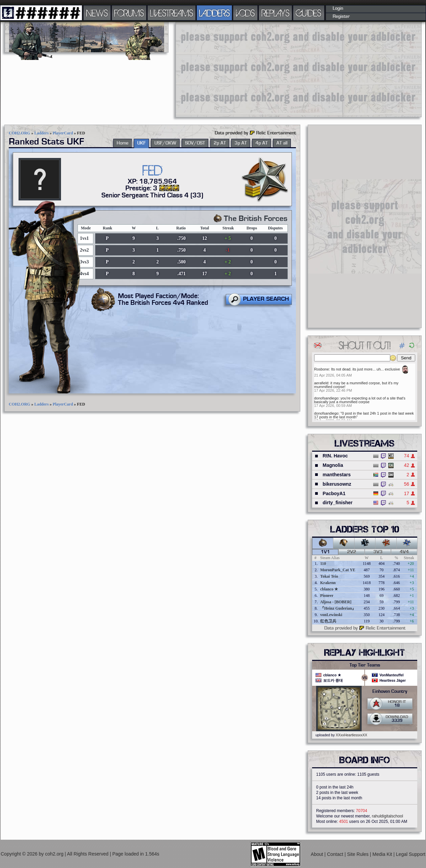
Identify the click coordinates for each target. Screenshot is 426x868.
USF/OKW (165, 143)
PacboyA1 (334, 493)
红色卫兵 (328, 621)
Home (123, 143)
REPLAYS (276, 13)
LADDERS (215, 13)
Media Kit (383, 854)
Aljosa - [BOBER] (336, 602)
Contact (336, 854)
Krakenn (328, 583)
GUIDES (309, 13)
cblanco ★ (329, 589)
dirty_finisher (338, 503)
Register (341, 17)
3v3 (378, 552)
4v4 (404, 552)
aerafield (321, 383)
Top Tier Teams (365, 665)
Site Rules (359, 854)
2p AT (220, 143)
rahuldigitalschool (387, 816)
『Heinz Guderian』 (338, 608)
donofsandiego (326, 398)
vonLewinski (331, 615)
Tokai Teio (329, 576)
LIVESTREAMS (172, 13)
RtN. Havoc (335, 456)
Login (338, 8)
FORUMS (129, 13)
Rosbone (322, 369)
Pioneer (327, 596)
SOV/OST (195, 143)
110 (323, 564)
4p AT (262, 143)
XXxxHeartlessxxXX (351, 735)
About (317, 854)
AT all (282, 143)
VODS (245, 13)
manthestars (337, 475)
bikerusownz (337, 484)
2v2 (352, 552)
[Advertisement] (269, 69)
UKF (141, 143)
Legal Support (411, 854)
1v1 (325, 552)
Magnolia (333, 465)
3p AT (241, 143)
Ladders (42, 133)
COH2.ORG (20, 133)
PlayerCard (63, 133)
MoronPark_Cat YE (338, 570)
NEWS (97, 13)
